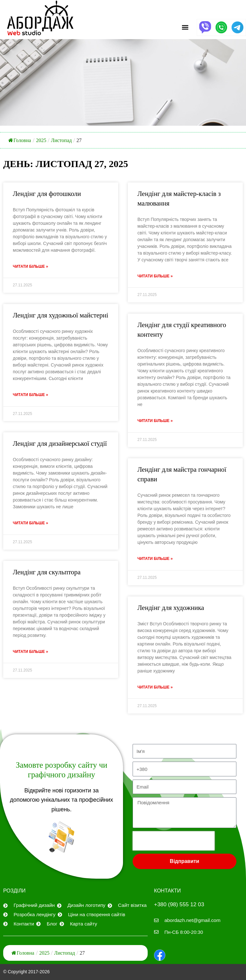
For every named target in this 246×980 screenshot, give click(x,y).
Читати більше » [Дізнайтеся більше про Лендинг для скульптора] (30, 653)
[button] (185, 27)
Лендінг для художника (171, 609)
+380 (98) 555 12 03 (180, 904)
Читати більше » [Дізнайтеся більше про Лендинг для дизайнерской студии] (30, 524)
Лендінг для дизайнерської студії (60, 444)
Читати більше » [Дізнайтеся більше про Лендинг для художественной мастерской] (30, 395)
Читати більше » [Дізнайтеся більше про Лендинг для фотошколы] (30, 267)
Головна (20, 140)
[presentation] (174, 841)
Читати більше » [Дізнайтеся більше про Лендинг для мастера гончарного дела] (155, 560)
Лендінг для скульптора (47, 573)
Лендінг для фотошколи (47, 194)
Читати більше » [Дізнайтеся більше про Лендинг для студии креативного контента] (155, 421)
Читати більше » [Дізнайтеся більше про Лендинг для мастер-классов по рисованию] (155, 276)
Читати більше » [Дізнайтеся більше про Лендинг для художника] (155, 689)
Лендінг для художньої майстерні (61, 316)
